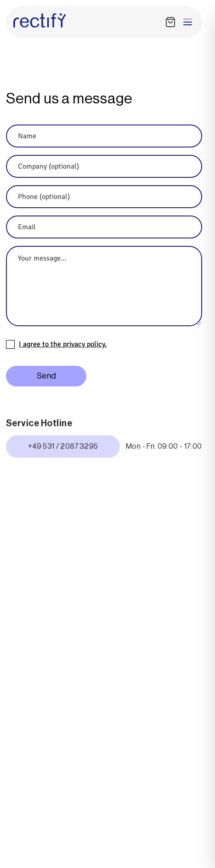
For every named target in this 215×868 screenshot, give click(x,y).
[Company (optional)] (104, 166)
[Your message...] (104, 286)
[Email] (104, 227)
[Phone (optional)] (104, 197)
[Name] (104, 136)
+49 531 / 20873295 (63, 448)
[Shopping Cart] (170, 22)
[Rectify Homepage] (40, 20)
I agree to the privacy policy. (63, 345)
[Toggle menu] (187, 22)
